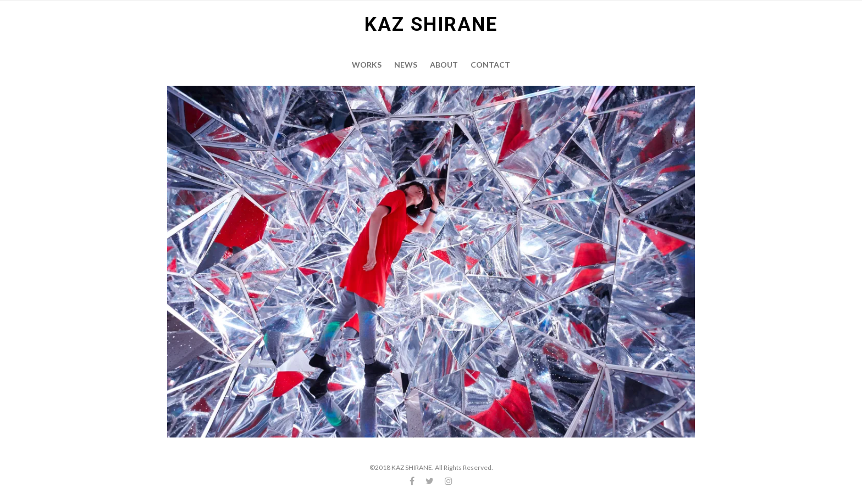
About (444, 65)
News (406, 65)
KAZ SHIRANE (431, 24)
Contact (490, 65)
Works (367, 65)
